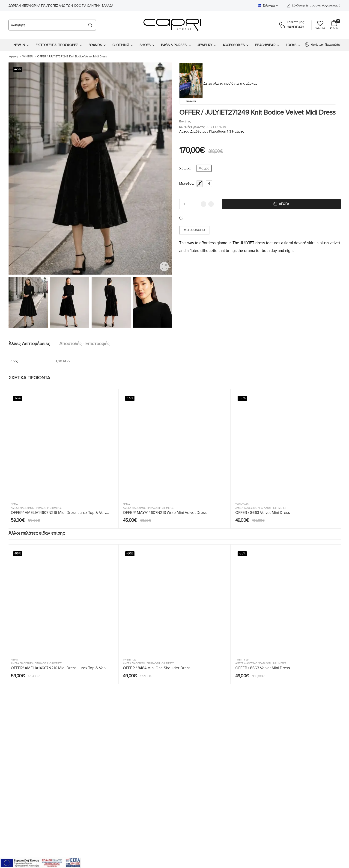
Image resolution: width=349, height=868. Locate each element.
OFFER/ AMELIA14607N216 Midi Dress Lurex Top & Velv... (60, 513)
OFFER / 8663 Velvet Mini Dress (263, 513)
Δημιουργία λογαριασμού (323, 5)
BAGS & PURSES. (174, 45)
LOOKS (291, 45)
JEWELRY (205, 45)
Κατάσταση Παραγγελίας (322, 44)
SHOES (145, 45)
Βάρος (13, 361)
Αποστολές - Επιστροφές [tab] (84, 344)
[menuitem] (21, 45)
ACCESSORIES (234, 45)
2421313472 (295, 27)
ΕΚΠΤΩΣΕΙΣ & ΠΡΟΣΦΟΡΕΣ (57, 45)
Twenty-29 (242, 504)
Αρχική (13, 56)
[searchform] (46, 25)
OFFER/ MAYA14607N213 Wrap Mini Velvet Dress (165, 513)
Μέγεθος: (186, 184)
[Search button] (90, 25)
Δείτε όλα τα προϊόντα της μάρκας (230, 83)
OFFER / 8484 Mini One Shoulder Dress (157, 668)
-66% (18, 398)
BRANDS (95, 45)
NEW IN (19, 45)
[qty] (198, 204)
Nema (14, 504)
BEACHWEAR (265, 45)
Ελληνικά (266, 6)
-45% (18, 69)
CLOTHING (121, 45)
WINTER (28, 56)
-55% (130, 398)
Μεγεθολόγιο (194, 230)
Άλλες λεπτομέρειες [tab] (29, 344)
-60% (130, 554)
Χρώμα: (185, 168)
